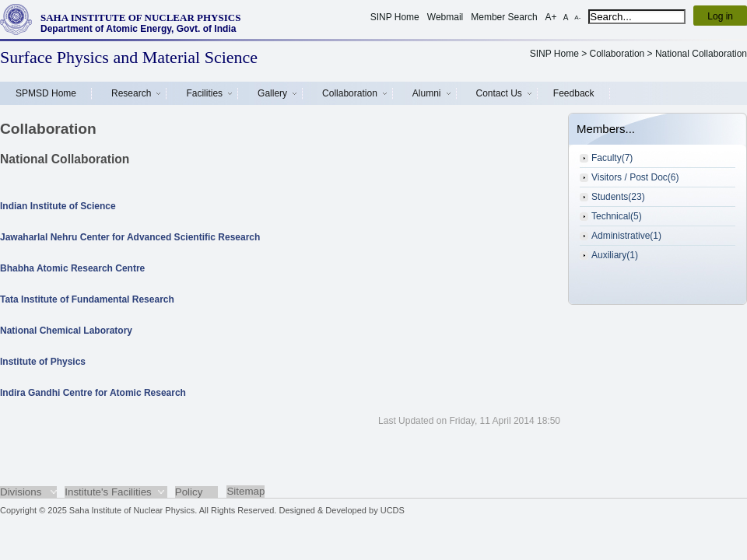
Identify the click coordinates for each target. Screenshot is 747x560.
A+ (551, 17)
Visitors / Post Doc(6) (635, 177)
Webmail (445, 17)
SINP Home (395, 17)
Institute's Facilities (108, 492)
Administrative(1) (626, 236)
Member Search (504, 17)
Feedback (574, 93)
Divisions (21, 492)
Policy (189, 492)
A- (577, 17)
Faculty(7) (612, 158)
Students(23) (618, 197)
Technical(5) (617, 216)
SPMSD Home (46, 93)
